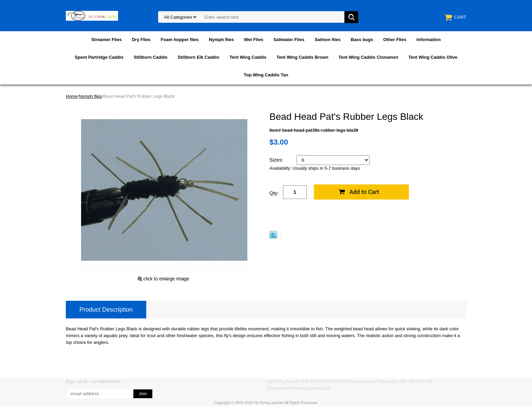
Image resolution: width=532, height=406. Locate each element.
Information (429, 40)
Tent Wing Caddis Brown (302, 57)
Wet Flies (254, 40)
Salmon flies (328, 40)
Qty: (274, 193)
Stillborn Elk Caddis (199, 57)
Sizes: (277, 160)
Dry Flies (141, 40)
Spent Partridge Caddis (99, 57)
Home (72, 96)
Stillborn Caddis (151, 57)
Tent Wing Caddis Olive (433, 57)
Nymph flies (222, 40)
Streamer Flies (107, 40)
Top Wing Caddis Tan (266, 75)
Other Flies (395, 40)
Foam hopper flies (180, 40)
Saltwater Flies (289, 40)
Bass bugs (362, 40)
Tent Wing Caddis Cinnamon (368, 57)
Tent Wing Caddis (248, 57)
